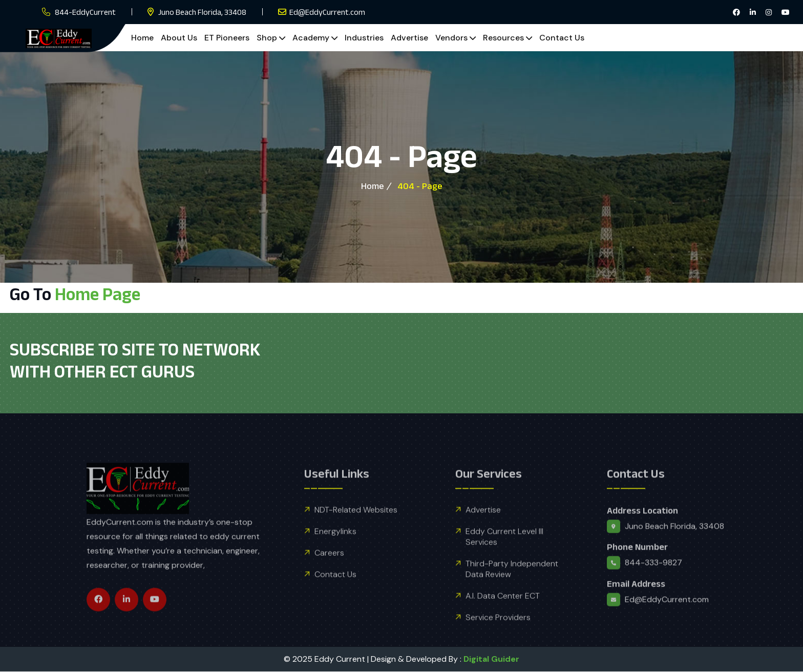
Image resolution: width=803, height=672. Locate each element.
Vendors (452, 38)
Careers (329, 573)
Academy (311, 38)
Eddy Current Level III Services (504, 557)
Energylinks (335, 552)
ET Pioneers (227, 38)
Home (142, 38)
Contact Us (562, 38)
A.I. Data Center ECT (503, 616)
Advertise (410, 38)
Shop (267, 38)
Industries (365, 38)
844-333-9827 (653, 584)
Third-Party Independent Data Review (512, 590)
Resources (504, 38)
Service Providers (498, 638)
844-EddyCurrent (85, 12)
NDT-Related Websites (356, 530)
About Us (179, 38)
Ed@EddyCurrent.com (327, 12)
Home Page (98, 294)
